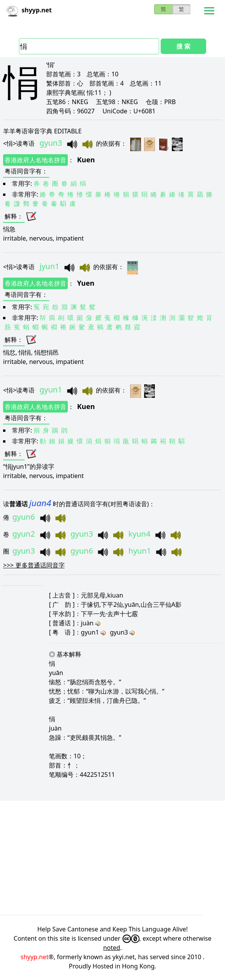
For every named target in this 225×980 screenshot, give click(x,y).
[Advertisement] (112, 858)
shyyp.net (34, 957)
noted (112, 948)
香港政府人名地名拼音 (35, 160)
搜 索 (183, 46)
